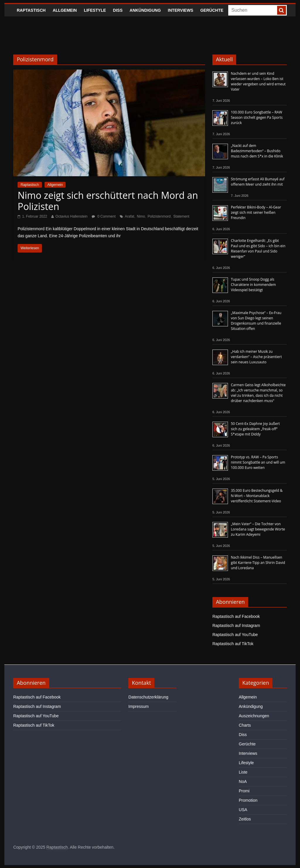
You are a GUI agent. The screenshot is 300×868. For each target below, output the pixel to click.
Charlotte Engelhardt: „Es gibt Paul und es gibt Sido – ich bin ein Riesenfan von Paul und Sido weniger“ (258, 249)
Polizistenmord (159, 216)
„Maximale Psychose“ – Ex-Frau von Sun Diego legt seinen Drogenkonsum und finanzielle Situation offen (256, 321)
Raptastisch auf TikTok (233, 644)
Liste (243, 772)
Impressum (138, 706)
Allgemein (65, 10)
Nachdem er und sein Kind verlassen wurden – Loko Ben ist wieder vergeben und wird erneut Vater (258, 81)
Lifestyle (95, 10)
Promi (244, 791)
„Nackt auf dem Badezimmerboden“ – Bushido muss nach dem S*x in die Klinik (257, 151)
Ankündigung (145, 10)
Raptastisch (31, 10)
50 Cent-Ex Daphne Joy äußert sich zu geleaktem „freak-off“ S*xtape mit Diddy (255, 429)
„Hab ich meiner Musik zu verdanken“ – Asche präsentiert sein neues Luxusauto (256, 357)
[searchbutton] (282, 10)
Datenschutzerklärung (148, 697)
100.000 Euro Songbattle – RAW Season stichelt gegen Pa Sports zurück (257, 117)
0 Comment (104, 216)
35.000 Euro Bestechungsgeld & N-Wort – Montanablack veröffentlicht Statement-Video (257, 496)
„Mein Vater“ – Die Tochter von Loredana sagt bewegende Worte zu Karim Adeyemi (258, 529)
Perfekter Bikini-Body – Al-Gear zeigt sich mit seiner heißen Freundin (256, 212)
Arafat (129, 216)
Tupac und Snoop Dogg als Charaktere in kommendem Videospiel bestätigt (253, 285)
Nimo (141, 216)
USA (243, 810)
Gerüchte (212, 10)
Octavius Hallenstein (71, 216)
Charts (245, 725)
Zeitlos (245, 819)
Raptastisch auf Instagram (236, 625)
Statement (181, 216)
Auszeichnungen (254, 716)
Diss (118, 10)
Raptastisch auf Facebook (236, 616)
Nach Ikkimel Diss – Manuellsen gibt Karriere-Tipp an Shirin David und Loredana (258, 563)
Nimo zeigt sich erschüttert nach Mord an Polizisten (108, 201)
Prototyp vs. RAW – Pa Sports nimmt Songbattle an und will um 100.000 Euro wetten (258, 462)
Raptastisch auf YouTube (235, 635)
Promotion (248, 800)
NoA (243, 781)
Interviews (181, 10)
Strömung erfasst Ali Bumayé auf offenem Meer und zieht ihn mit (258, 182)
